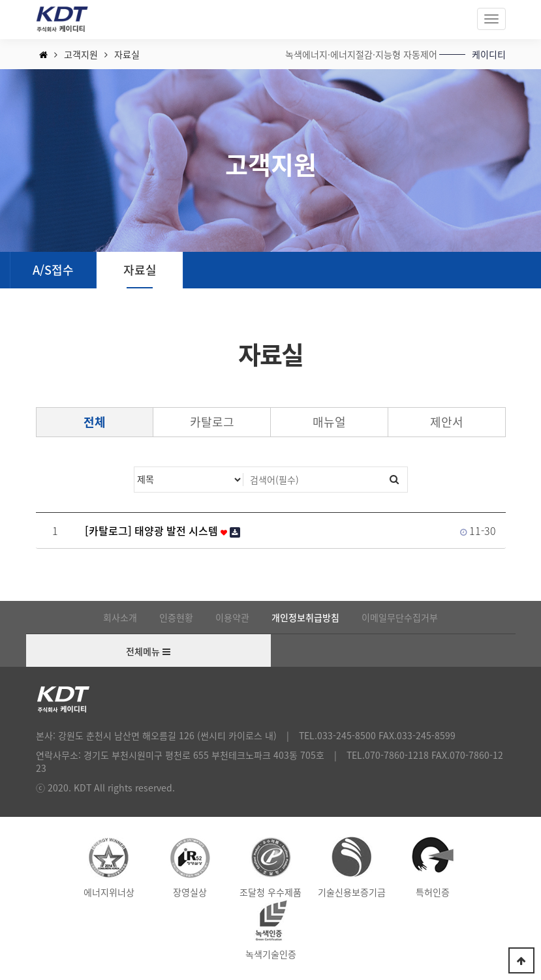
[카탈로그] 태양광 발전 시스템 (162, 530)
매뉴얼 (329, 422)
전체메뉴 (148, 652)
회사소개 (120, 617)
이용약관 (232, 617)
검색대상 (135, 467)
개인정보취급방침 (305, 617)
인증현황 (176, 617)
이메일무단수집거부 (400, 617)
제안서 (447, 422)
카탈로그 (212, 422)
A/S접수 (53, 270)
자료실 (140, 270)
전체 (95, 422)
